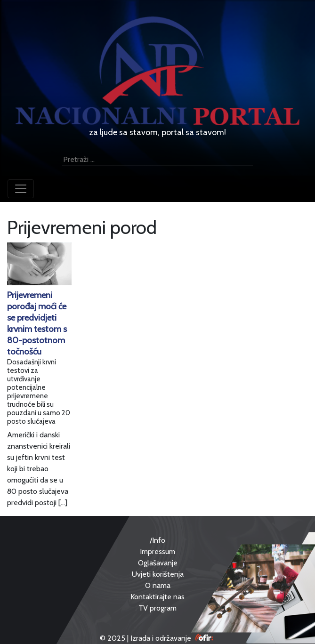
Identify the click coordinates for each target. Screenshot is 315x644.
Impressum (157, 551)
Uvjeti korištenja (158, 574)
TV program (157, 608)
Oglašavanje (158, 563)
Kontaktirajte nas (157, 597)
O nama (158, 585)
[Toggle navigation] (21, 189)
